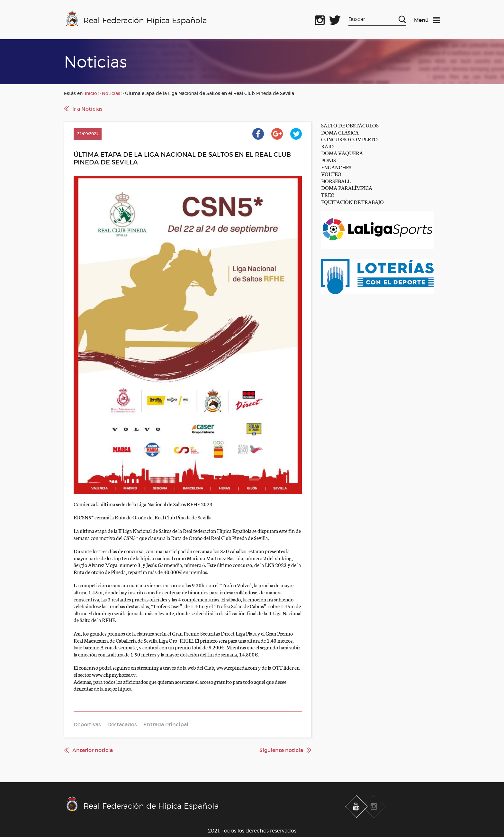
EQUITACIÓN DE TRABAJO (352, 202)
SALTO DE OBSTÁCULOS (350, 125)
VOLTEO (331, 174)
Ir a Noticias (87, 109)
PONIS (328, 160)
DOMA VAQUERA (342, 153)
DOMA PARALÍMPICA (347, 187)
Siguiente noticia (281, 750)
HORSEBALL (336, 181)
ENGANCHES (336, 167)
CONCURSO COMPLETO (349, 139)
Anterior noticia (93, 750)
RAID (327, 146)
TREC (328, 195)
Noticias (111, 93)
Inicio (91, 93)
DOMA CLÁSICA (340, 132)
